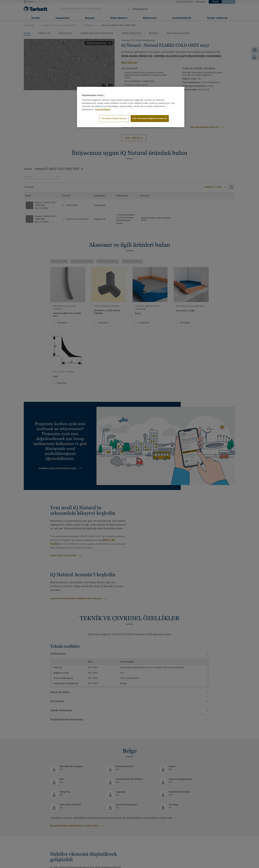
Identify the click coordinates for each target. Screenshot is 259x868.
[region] (131, 107)
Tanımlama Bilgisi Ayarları (114, 118)
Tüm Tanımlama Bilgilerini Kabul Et (150, 118)
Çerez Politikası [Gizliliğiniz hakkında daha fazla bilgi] (103, 109)
